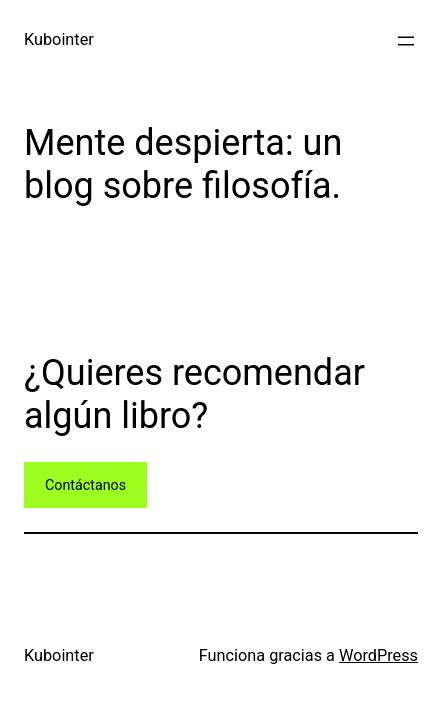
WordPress (378, 655)
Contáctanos (85, 485)
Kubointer (59, 39)
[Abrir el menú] (406, 41)
